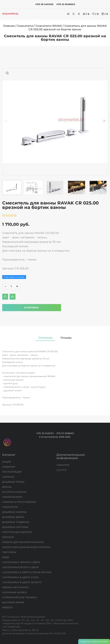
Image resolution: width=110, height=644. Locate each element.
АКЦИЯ (7, 462)
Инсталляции (12, 472)
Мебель (8, 607)
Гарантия (63, 465)
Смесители (25, 26)
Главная (9, 26)
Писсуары (10, 552)
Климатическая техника (20, 597)
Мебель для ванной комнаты (23, 542)
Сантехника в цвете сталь (21, 577)
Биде (6, 557)
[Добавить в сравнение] (12, 297)
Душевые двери (14, 517)
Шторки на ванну (15, 492)
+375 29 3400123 (44, 4)
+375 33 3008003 (66, 4)
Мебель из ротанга (16, 587)
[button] (104, 121)
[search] (74, 14)
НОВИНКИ (9, 467)
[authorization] (79, 14)
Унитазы (9, 477)
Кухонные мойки (15, 592)
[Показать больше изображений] (7, 73)
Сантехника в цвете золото (22, 582)
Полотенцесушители (17, 532)
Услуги (62, 470)
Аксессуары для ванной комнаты (27, 547)
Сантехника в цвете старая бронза (27, 572)
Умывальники (13, 497)
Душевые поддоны (16, 522)
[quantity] (11, 286)
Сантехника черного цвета (22, 562)
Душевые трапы (14, 482)
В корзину (32, 308)
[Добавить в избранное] (5, 297)
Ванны (7, 487)
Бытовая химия (14, 602)
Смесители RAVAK (49, 26)
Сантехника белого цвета (21, 567)
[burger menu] (68, 14)
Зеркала (8, 537)
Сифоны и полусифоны (19, 502)
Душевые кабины (15, 512)
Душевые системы (16, 527)
